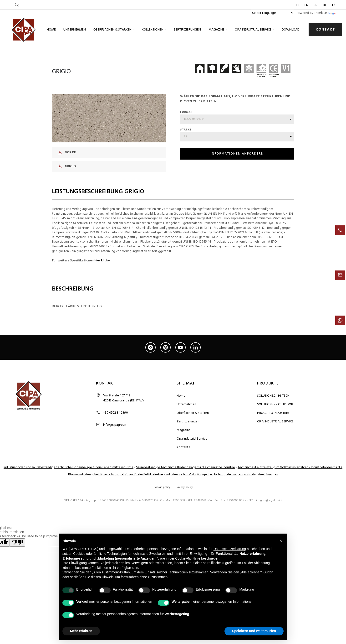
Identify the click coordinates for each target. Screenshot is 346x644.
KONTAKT (325, 30)
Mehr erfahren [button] (81, 631)
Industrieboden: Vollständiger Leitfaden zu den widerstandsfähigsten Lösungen (222, 505)
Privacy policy (184, 518)
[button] (281, 541)
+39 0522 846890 (116, 443)
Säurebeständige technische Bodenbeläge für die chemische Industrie (186, 498)
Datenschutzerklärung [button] (230, 549)
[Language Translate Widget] (273, 13)
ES (334, 5)
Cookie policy (162, 518)
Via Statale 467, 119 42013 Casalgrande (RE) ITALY (124, 429)
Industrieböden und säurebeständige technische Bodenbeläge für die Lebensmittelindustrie (69, 498)
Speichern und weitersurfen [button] (254, 631)
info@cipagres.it (115, 455)
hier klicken (103, 291)
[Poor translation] (17, 573)
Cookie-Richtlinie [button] (188, 558)
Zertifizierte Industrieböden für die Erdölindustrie (128, 505)
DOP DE (67, 183)
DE (325, 5)
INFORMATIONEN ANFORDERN (237, 184)
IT (298, 5)
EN (307, 5)
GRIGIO (67, 197)
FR (316, 5)
